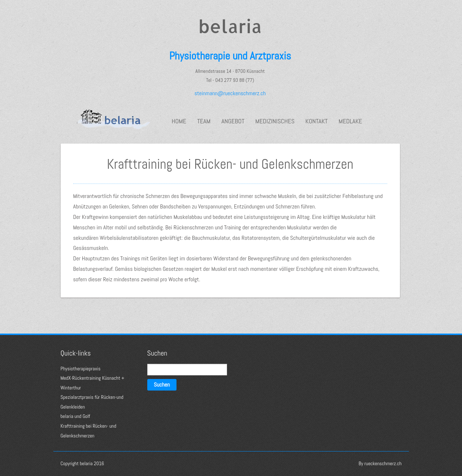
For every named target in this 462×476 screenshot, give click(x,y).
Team (204, 121)
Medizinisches (275, 121)
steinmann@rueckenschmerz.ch (230, 93)
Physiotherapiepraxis (81, 369)
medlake (350, 121)
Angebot (233, 121)
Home (179, 121)
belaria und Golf (75, 416)
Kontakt (317, 121)
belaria (230, 26)
